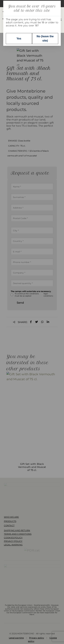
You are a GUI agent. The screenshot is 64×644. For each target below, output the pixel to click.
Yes (19, 39)
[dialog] (32, 322)
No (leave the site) (45, 39)
